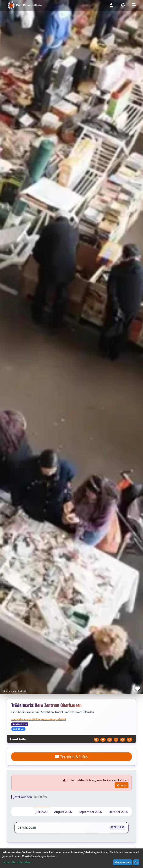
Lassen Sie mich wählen (17, 862)
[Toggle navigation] (134, 5)
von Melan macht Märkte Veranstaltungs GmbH (39, 719)
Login (122, 785)
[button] (71, 829)
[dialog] (71, 858)
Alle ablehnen (123, 862)
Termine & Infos (71, 757)
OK (136, 862)
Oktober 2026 (118, 812)
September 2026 (90, 812)
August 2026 (63, 812)
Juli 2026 (42, 812)
